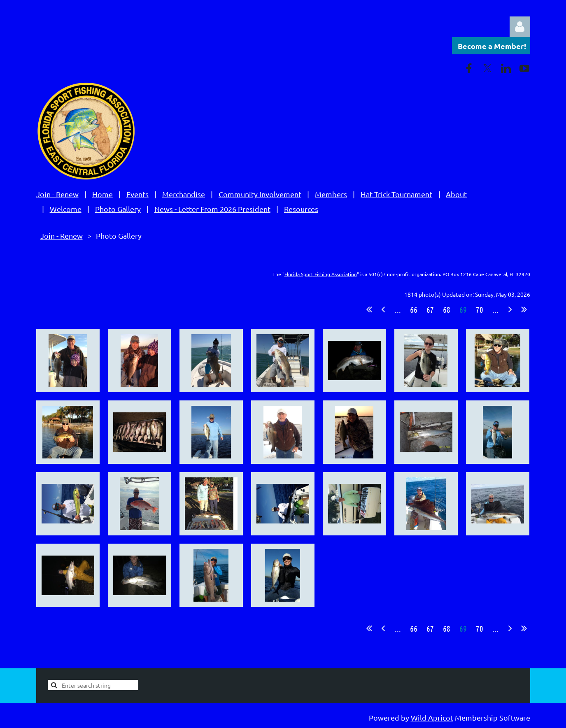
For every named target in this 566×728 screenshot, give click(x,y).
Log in (520, 27)
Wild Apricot (432, 718)
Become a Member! (492, 46)
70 (480, 309)
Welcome (66, 209)
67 (430, 309)
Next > (510, 309)
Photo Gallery (118, 209)
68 (447, 309)
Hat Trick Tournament (396, 194)
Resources (301, 209)
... (398, 309)
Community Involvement (260, 194)
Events (137, 194)
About (456, 194)
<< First (369, 309)
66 (414, 309)
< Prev (383, 309)
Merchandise (184, 194)
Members (331, 194)
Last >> (524, 309)
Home (102, 194)
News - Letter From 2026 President (212, 209)
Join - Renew (57, 194)
